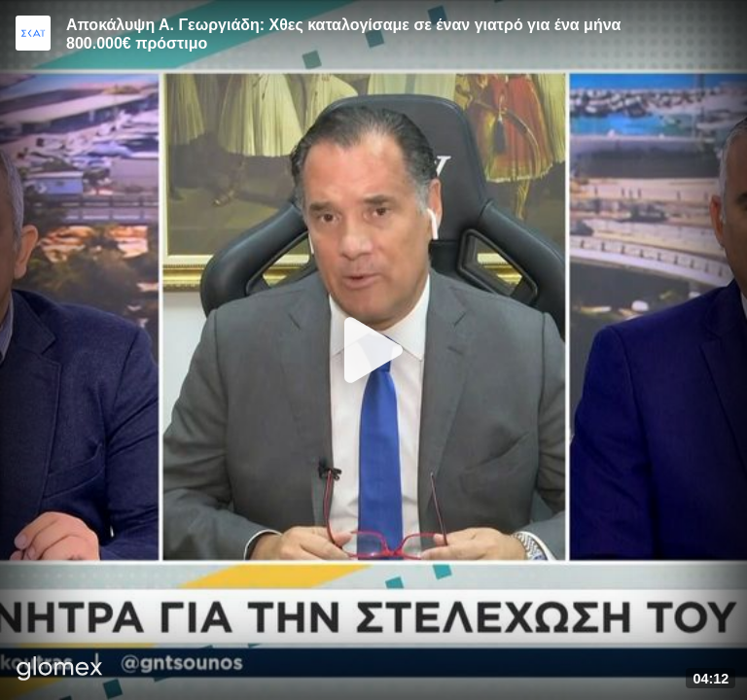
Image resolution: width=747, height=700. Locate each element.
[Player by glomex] (60, 670)
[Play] (373, 350)
